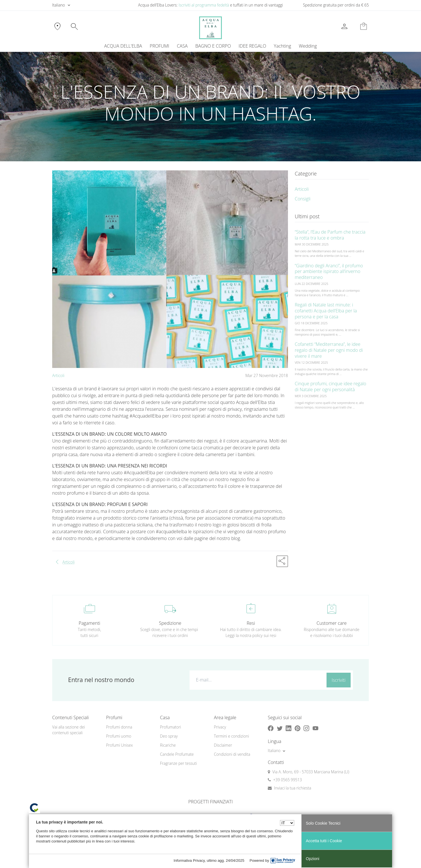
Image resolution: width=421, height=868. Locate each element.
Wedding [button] (308, 46)
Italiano (59, 5)
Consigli (303, 199)
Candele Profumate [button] (177, 754)
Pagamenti (89, 623)
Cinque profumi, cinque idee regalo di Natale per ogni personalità (331, 387)
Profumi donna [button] (119, 727)
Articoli (58, 375)
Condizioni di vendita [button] (232, 754)
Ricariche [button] (168, 745)
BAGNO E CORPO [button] (213, 46)
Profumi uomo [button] (119, 736)
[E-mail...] (257, 680)
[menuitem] (283, 46)
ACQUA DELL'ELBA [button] (123, 46)
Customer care (332, 623)
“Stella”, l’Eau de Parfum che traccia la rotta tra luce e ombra (330, 235)
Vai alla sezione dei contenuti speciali (69, 730)
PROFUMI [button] (159, 46)
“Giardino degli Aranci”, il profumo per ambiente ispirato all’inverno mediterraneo (329, 272)
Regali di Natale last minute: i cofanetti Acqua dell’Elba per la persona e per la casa (326, 311)
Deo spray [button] (169, 736)
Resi (251, 623)
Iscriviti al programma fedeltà (204, 5)
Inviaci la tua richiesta (293, 788)
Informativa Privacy (189, 860)
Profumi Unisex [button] (119, 745)
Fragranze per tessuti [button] (178, 763)
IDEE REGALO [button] (252, 46)
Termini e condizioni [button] (231, 736)
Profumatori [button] (170, 727)
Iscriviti (339, 680)
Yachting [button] (282, 46)
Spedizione (170, 623)
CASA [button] (182, 46)
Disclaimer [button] (223, 745)
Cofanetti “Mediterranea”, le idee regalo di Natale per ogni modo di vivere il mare (329, 350)
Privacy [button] (220, 727)
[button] (282, 561)
